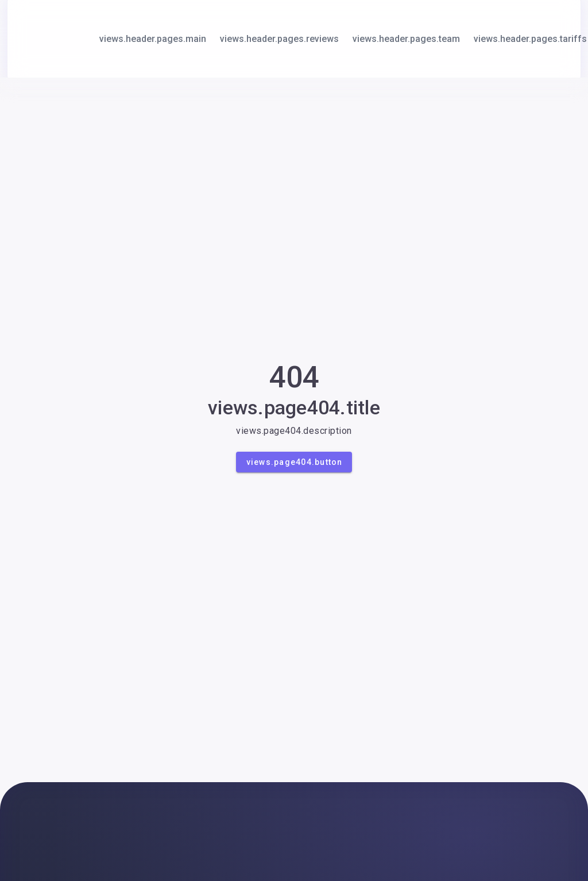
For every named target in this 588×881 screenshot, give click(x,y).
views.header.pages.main (153, 39)
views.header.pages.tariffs (530, 39)
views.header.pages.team (406, 39)
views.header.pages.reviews (279, 39)
